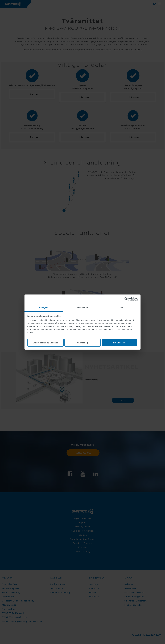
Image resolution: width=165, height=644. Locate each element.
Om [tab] (121, 308)
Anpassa (83, 343)
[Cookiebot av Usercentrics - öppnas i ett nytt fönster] (126, 299)
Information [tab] (82, 308)
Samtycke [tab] (44, 308)
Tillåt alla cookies (120, 343)
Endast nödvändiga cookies (45, 343)
